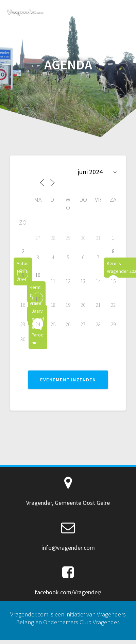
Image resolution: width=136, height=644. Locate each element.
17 (38, 299)
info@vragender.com (68, 548)
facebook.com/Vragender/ (68, 592)
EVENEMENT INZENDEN (68, 380)
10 (38, 275)
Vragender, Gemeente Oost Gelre (68, 503)
